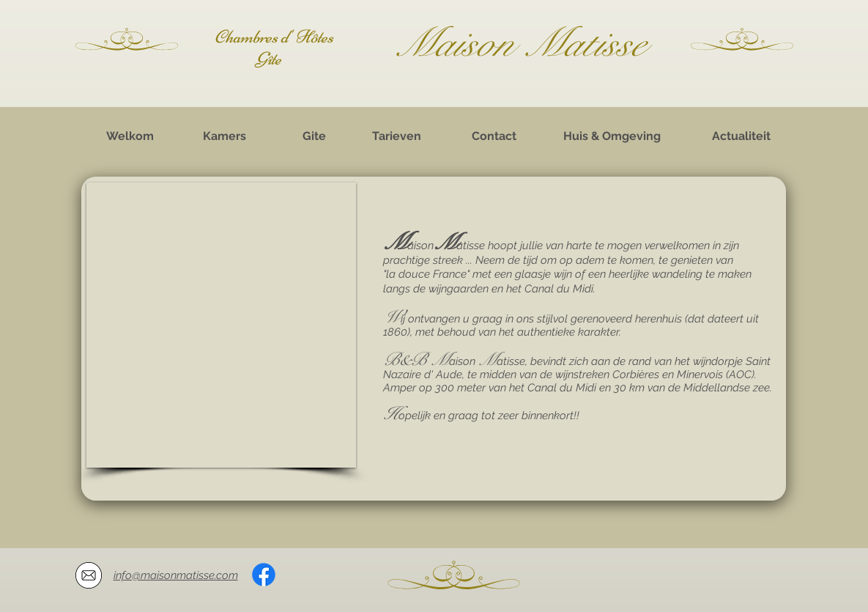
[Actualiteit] (741, 136)
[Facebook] (264, 575)
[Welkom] (130, 136)
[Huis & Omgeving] (612, 136)
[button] (221, 325)
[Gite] (315, 136)
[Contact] (494, 136)
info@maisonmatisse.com (176, 575)
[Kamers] (225, 136)
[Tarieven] (397, 136)
